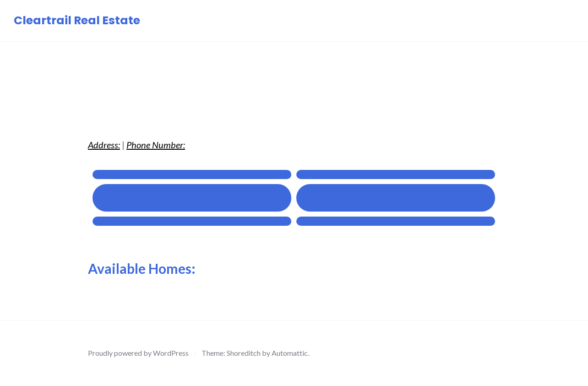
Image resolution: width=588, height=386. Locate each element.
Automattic (290, 353)
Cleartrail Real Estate (77, 20)
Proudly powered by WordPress (138, 353)
